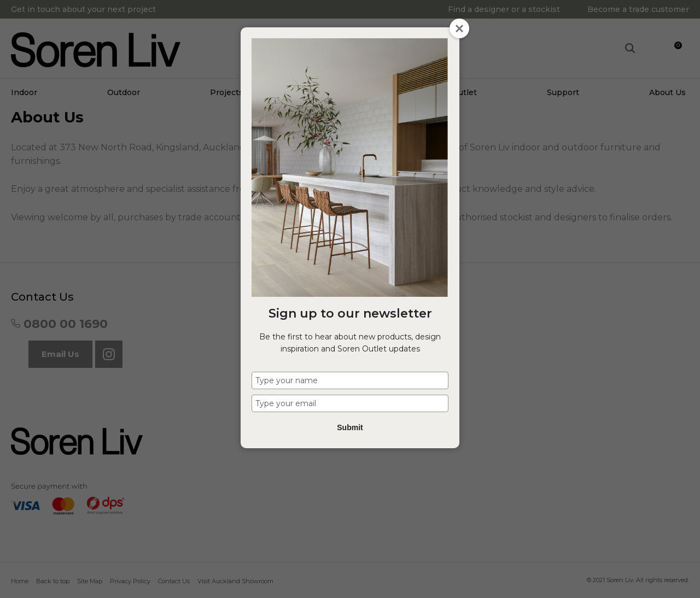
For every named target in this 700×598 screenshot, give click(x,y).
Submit (350, 427)
